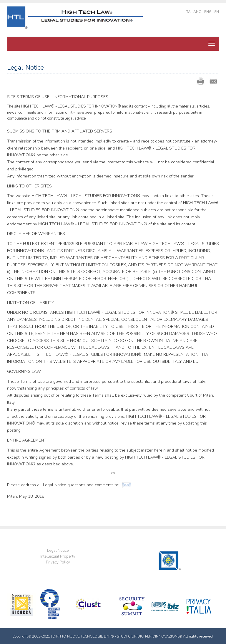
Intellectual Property (58, 556)
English (212, 12)
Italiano (193, 12)
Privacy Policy (58, 562)
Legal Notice (58, 551)
